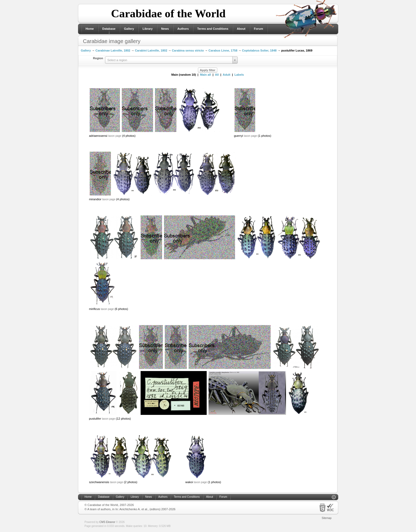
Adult (227, 75)
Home (90, 29)
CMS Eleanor (107, 522)
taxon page (115, 136)
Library (148, 29)
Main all (205, 75)
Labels (239, 75)
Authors (183, 29)
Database (109, 29)
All (217, 75)
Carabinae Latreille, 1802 (113, 50)
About (241, 29)
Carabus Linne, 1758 (223, 50)
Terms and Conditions (213, 29)
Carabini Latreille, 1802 (151, 50)
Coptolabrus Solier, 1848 (259, 50)
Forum (259, 29)
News (165, 29)
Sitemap (327, 518)
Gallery (129, 29)
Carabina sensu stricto (188, 50)
